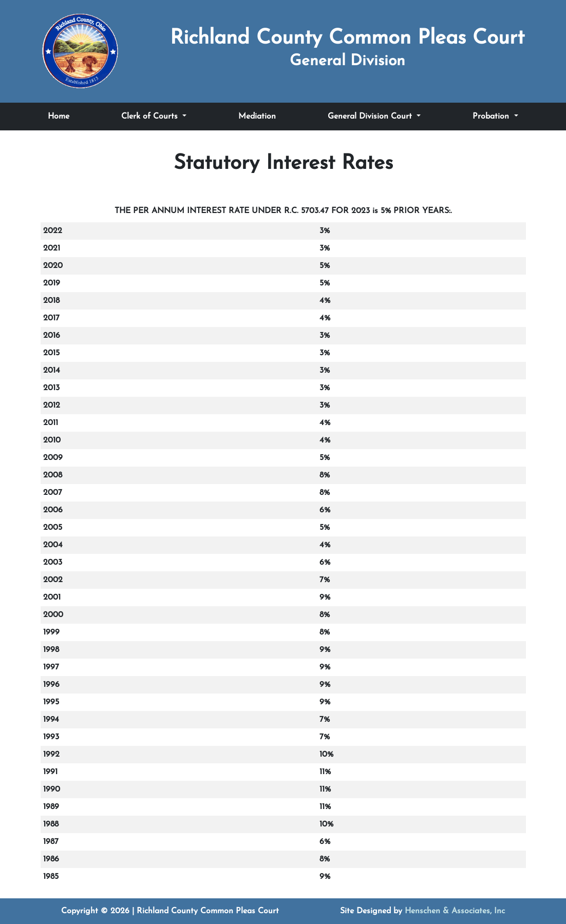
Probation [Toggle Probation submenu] (492, 117)
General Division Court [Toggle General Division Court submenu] (371, 117)
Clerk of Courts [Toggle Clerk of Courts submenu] (151, 117)
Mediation (257, 117)
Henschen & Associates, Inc (455, 911)
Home (59, 117)
